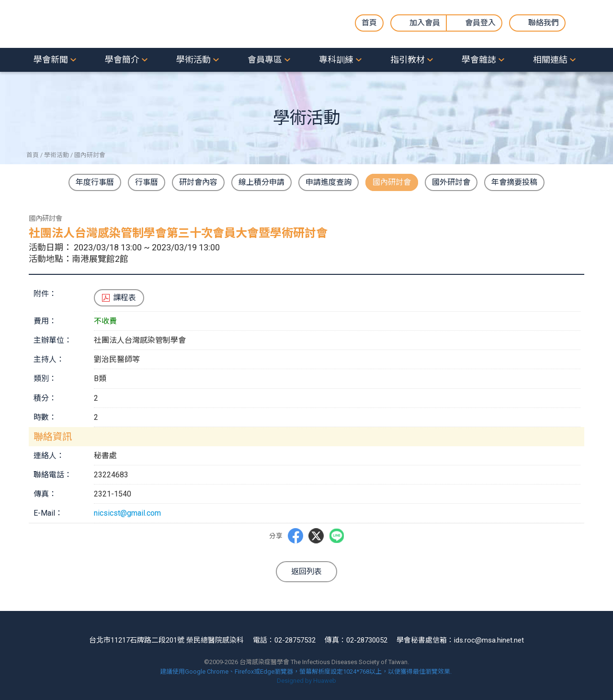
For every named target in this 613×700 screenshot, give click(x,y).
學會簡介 (122, 60)
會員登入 (480, 23)
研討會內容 (198, 182)
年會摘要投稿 (514, 182)
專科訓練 (336, 60)
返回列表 (306, 571)
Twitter (316, 536)
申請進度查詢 (329, 182)
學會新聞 (51, 60)
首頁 (369, 23)
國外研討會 (451, 182)
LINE (337, 536)
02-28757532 (295, 640)
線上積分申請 (261, 182)
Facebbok (295, 536)
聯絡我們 (544, 23)
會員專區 (265, 60)
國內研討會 (392, 182)
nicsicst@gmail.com (127, 513)
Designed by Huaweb (306, 681)
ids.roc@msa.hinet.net (489, 640)
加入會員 (425, 23)
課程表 (125, 298)
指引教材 (408, 60)
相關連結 (550, 60)
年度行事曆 (95, 182)
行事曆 (147, 182)
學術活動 (193, 60)
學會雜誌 (479, 60)
